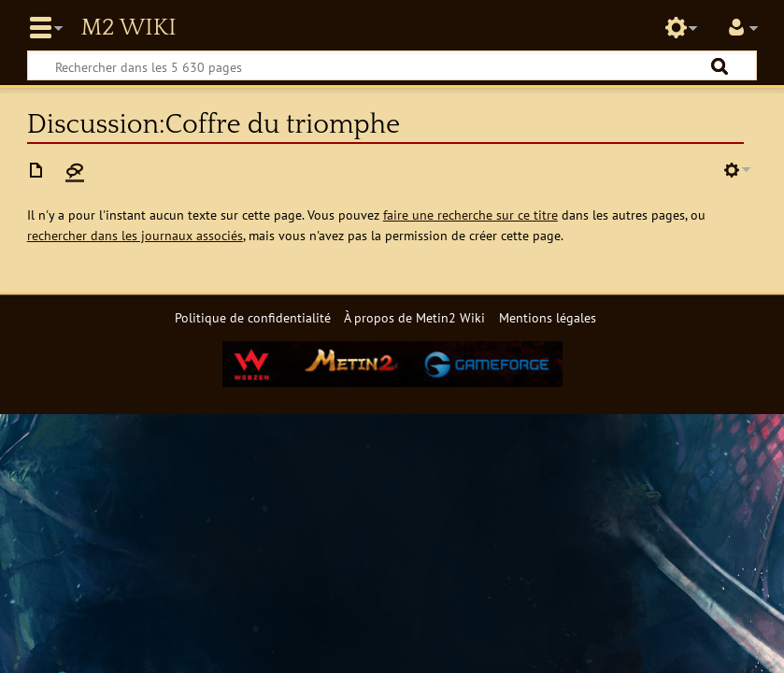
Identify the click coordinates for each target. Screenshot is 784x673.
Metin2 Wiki (128, 28)
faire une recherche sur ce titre (470, 215)
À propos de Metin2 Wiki (414, 317)
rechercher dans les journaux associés (135, 235)
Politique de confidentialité (253, 317)
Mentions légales (548, 317)
